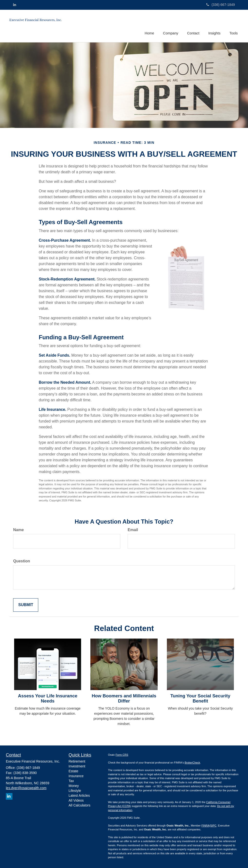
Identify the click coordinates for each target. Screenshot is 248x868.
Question (22, 561)
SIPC (213, 826)
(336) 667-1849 (221, 5)
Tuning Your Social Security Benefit (200, 698)
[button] (172, 25)
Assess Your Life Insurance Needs (48, 698)
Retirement (77, 761)
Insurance (76, 776)
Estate (74, 771)
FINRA (205, 826)
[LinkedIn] (15, 5)
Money (74, 786)
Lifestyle (75, 791)
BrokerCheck (192, 763)
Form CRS (122, 755)
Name (19, 530)
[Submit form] (26, 605)
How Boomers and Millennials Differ (124, 698)
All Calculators (80, 805)
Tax (71, 781)
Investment (77, 766)
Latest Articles (79, 796)
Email (133, 530)
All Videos (76, 800)
